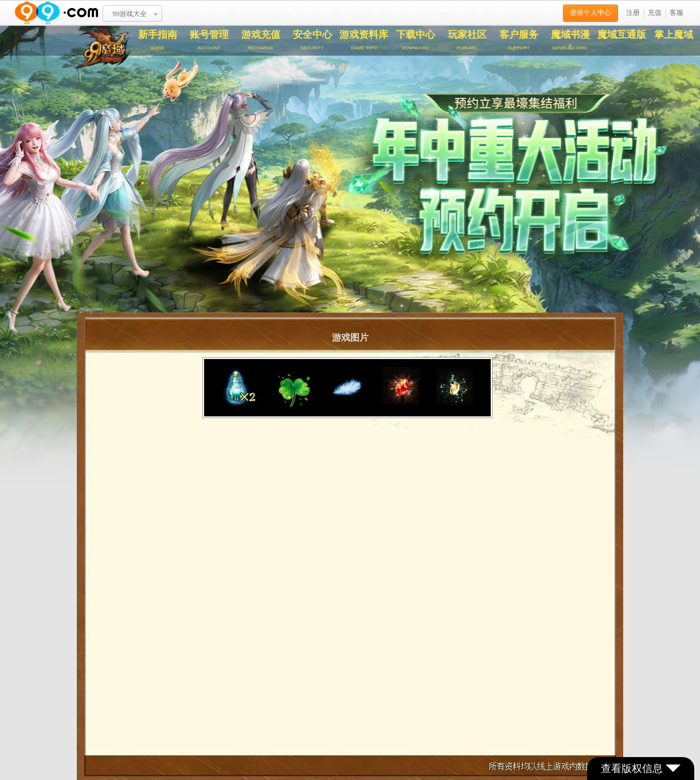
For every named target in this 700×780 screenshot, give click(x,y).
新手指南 (158, 40)
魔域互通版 (622, 35)
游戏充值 (261, 40)
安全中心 (312, 40)
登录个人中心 (590, 13)
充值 (655, 13)
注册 (633, 13)
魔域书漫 (570, 40)
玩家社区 (467, 40)
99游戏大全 (130, 14)
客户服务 (519, 40)
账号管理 (209, 40)
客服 (676, 13)
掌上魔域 (674, 35)
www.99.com (56, 13)
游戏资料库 (364, 40)
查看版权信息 (641, 769)
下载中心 (416, 40)
